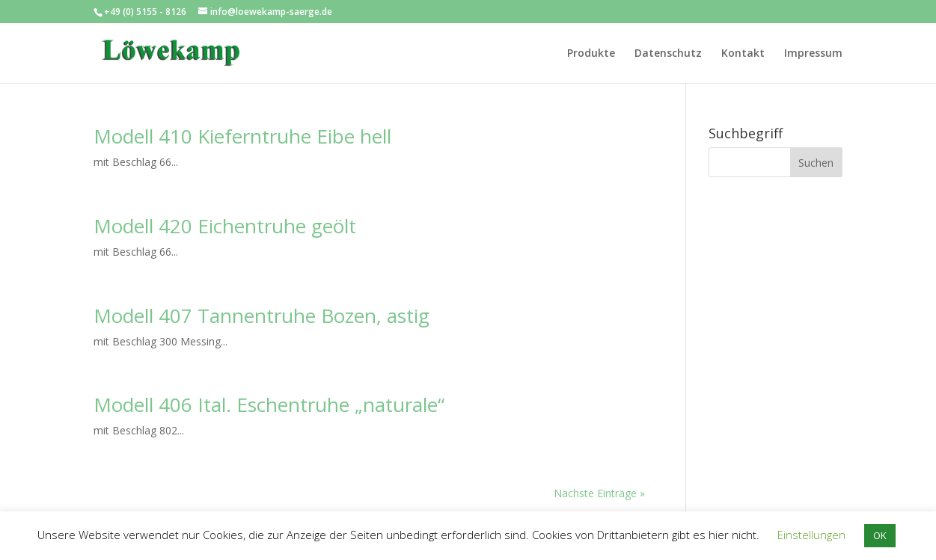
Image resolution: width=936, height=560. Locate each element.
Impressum (813, 54)
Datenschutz (668, 54)
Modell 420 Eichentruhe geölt (225, 226)
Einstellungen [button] (811, 535)
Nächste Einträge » (599, 493)
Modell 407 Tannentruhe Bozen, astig (261, 316)
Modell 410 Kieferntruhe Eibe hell (242, 136)
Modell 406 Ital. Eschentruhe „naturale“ (269, 404)
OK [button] (880, 535)
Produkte (591, 54)
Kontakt (743, 54)
